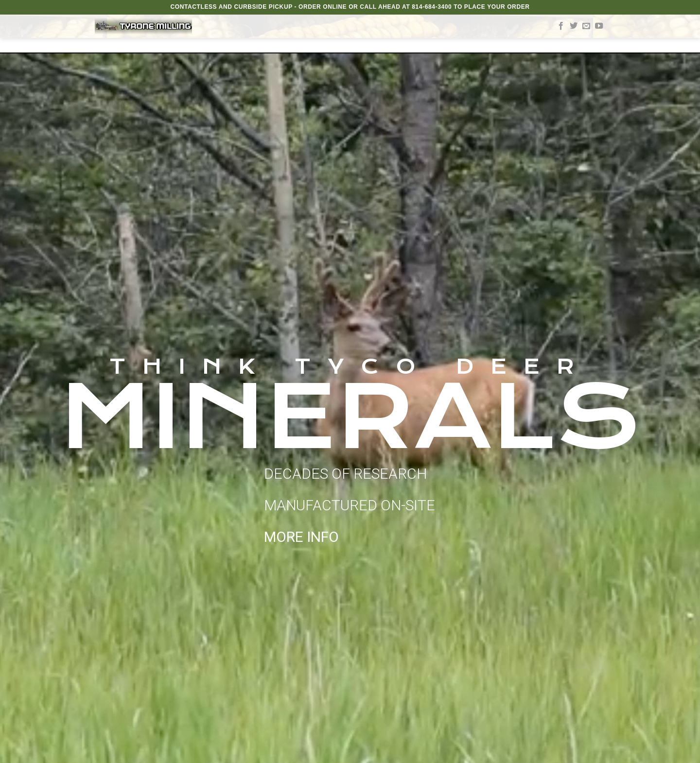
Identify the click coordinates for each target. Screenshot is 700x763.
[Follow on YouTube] (599, 26)
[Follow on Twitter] (574, 26)
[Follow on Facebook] (561, 26)
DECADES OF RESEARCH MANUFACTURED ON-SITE (350, 505)
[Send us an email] (586, 26)
